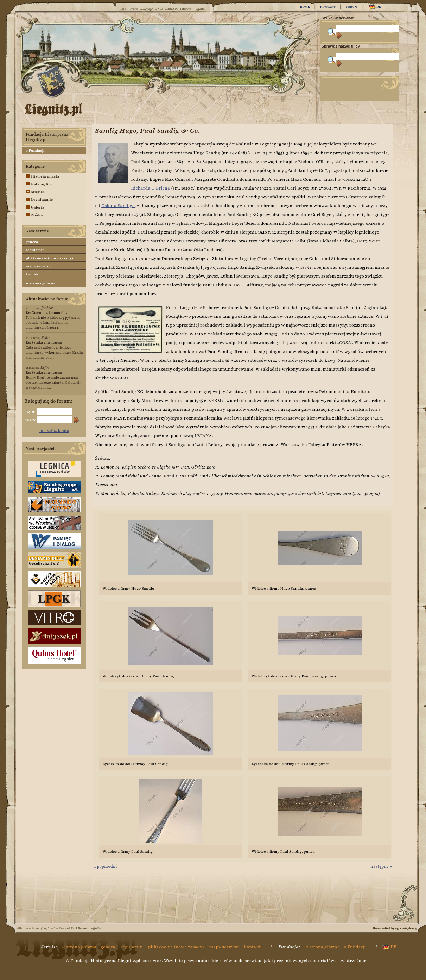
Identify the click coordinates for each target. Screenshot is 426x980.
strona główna (40, 283)
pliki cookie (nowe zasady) (49, 258)
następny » (381, 866)
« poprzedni (105, 866)
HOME (305, 7)
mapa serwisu (38, 266)
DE (375, 7)
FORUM (352, 7)
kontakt (33, 274)
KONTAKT (328, 7)
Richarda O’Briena (151, 188)
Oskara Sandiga (118, 206)
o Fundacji (35, 151)
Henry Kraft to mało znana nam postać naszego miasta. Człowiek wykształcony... (53, 380)
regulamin (35, 250)
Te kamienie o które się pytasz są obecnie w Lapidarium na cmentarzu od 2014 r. (53, 320)
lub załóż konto (54, 430)
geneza (32, 242)
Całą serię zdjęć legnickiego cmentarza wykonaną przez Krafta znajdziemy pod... (54, 350)
